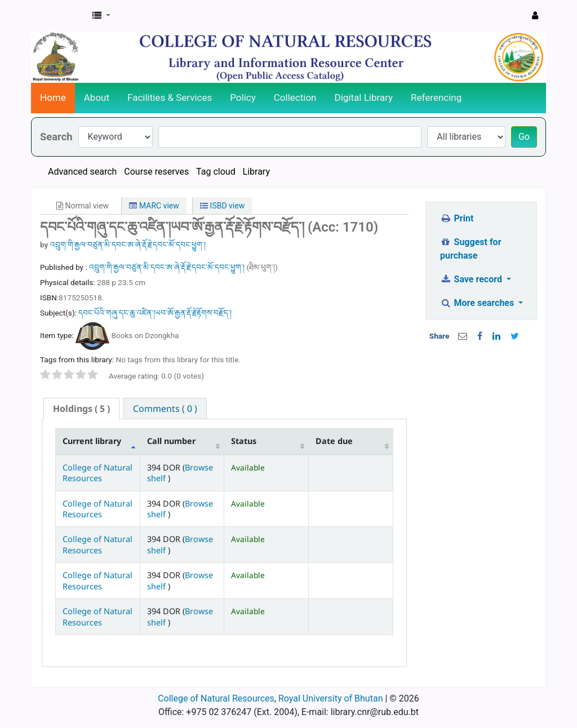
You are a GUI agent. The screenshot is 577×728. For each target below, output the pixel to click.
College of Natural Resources (97, 473)
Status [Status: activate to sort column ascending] (244, 441)
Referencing (436, 97)
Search (56, 137)
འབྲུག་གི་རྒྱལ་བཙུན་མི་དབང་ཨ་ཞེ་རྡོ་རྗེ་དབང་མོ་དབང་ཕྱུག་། (128, 245)
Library (256, 172)
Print (457, 218)
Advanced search (82, 172)
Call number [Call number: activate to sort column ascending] (171, 441)
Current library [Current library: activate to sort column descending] (92, 441)
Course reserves (156, 172)
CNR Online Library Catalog (60, 16)
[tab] (81, 409)
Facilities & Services (170, 97)
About (97, 97)
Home (53, 97)
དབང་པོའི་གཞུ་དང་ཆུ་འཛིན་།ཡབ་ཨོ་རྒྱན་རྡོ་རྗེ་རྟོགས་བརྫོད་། (155, 313)
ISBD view (222, 206)
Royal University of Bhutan (331, 698)
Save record (472, 279)
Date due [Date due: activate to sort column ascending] (334, 441)
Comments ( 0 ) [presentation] (165, 409)
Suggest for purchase (471, 249)
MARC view (154, 206)
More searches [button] (478, 303)
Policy (243, 97)
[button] (101, 16)
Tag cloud (216, 172)
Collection (295, 97)
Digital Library (364, 97)
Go (524, 137)
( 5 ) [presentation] (81, 409)
